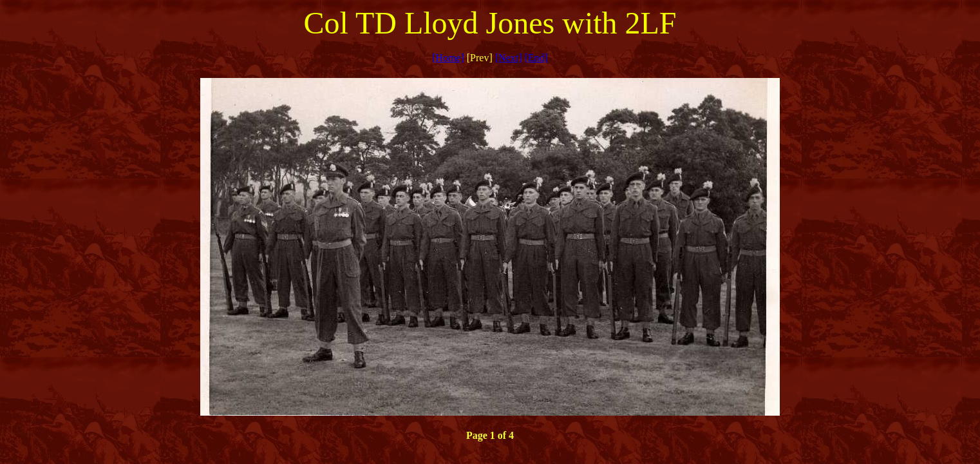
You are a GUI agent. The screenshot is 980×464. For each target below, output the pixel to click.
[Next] (509, 58)
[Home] (448, 58)
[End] (536, 58)
